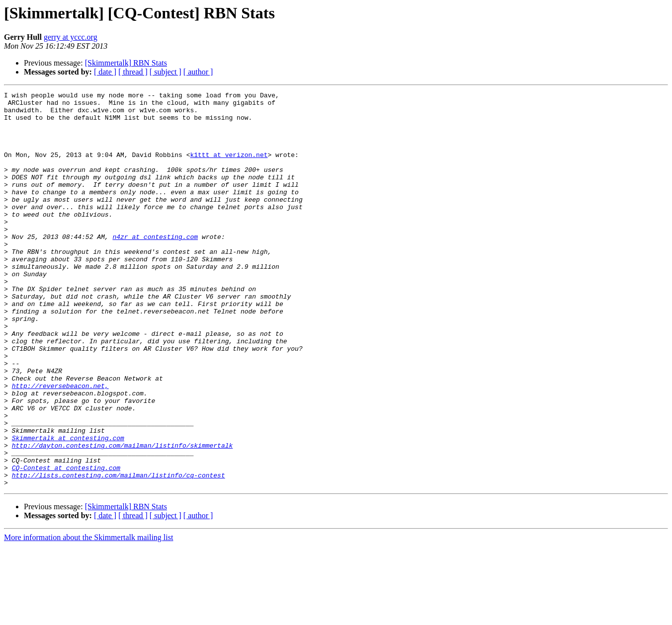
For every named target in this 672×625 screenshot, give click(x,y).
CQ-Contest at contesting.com (66, 544)
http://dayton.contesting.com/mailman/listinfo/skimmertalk (123, 517)
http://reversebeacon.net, (60, 445)
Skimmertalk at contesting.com (68, 508)
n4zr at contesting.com (155, 266)
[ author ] (198, 72)
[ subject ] (166, 72)
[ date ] (105, 72)
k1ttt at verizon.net (229, 168)
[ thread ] (133, 72)
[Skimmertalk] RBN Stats (126, 63)
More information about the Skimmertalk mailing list (88, 616)
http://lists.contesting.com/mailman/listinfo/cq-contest (119, 552)
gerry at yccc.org (71, 37)
